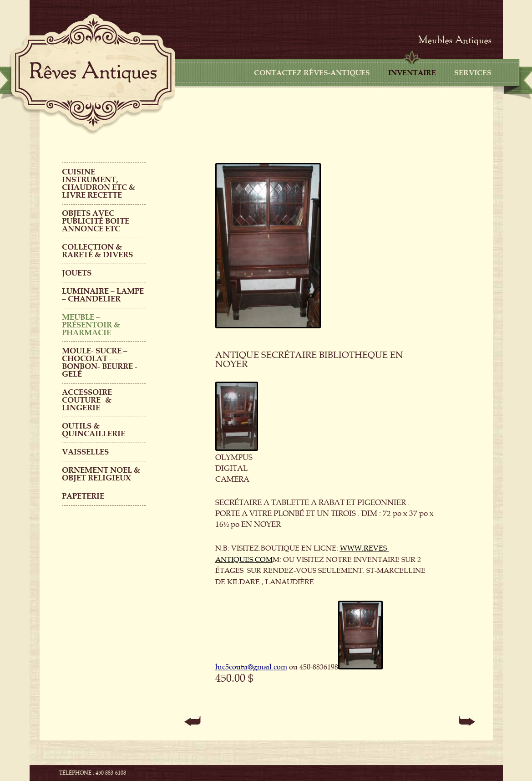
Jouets (77, 273)
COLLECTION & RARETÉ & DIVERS (97, 251)
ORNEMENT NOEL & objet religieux (101, 474)
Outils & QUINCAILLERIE (94, 430)
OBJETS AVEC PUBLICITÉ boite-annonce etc (97, 221)
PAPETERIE (83, 496)
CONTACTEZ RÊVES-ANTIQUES (312, 73)
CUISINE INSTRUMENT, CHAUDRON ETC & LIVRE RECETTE (99, 184)
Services (473, 73)
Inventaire (412, 73)
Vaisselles (85, 452)
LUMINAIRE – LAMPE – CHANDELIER (103, 295)
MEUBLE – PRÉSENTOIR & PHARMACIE (91, 325)
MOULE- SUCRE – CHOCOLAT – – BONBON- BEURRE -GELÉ (100, 362)
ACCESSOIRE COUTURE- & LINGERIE (87, 400)
